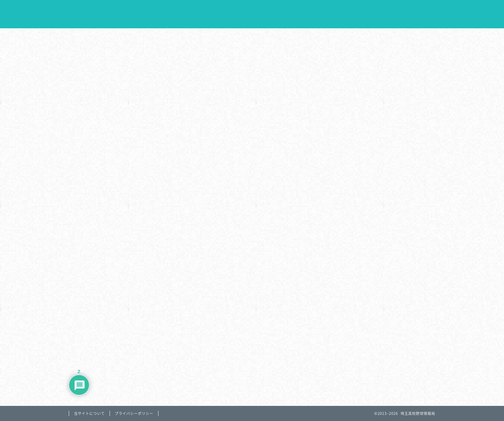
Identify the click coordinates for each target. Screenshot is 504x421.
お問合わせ (413, 37)
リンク (368, 37)
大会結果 (187, 37)
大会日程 (142, 37)
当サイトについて (89, 413)
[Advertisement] (252, 105)
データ (277, 37)
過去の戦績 (232, 37)
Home (94, 37)
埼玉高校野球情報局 (252, 15)
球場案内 (322, 37)
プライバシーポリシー (134, 413)
